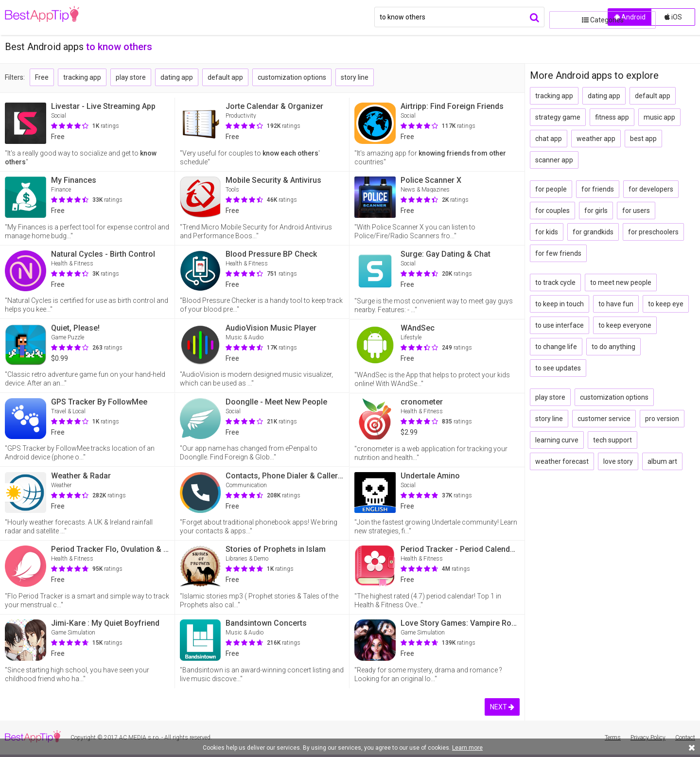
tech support (612, 440)
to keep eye (666, 304)
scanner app (554, 160)
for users (636, 211)
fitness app (612, 117)
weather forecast (562, 461)
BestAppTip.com (55, 18)
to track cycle (555, 282)
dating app (177, 77)
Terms (613, 738)
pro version (662, 419)
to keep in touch (560, 304)
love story (618, 461)
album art (662, 461)
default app (225, 77)
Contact (685, 738)
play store (131, 77)
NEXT (502, 707)
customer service (604, 419)
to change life (556, 347)
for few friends (558, 253)
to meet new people (621, 282)
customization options (292, 77)
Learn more (467, 748)
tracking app (82, 77)
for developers (651, 189)
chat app (549, 139)
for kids (547, 232)
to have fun (616, 304)
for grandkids (593, 232)
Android (630, 17)
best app (643, 139)
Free (42, 77)
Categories (576, 17)
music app (659, 117)
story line (355, 77)
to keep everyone (625, 325)
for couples (552, 211)
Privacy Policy (648, 738)
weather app (596, 139)
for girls (596, 211)
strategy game (558, 117)
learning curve (557, 440)
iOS (673, 17)
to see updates (558, 368)
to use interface (560, 325)
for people (551, 189)
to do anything (613, 347)
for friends (598, 189)
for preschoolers (653, 232)
